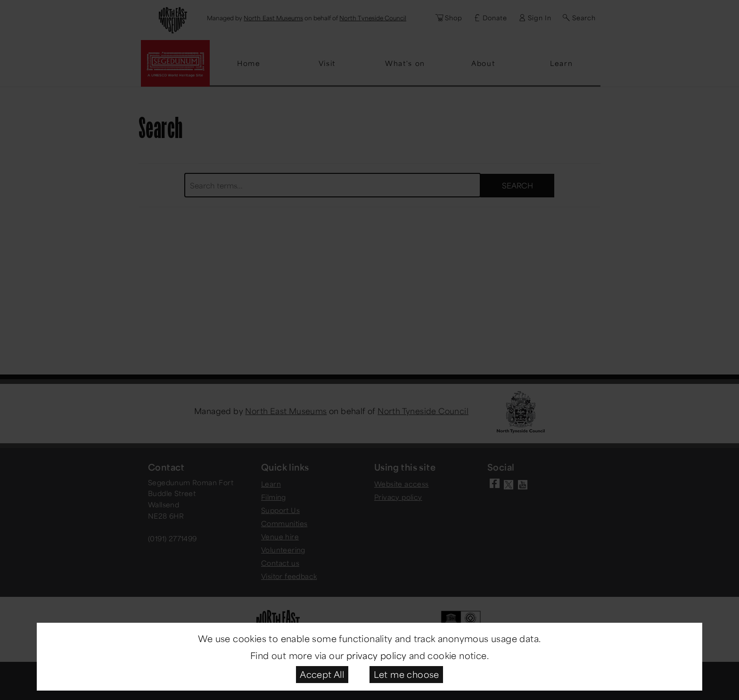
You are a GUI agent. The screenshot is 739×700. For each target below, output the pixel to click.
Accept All (322, 674)
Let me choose (406, 674)
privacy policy (377, 655)
